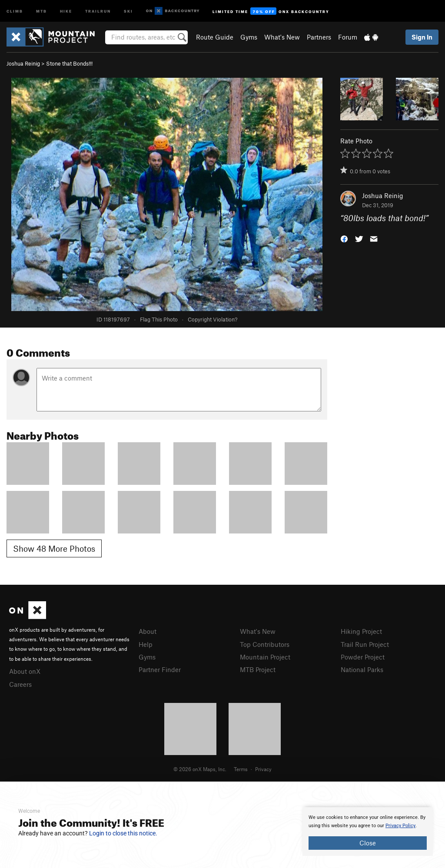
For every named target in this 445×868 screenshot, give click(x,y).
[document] (368, 832)
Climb (15, 11)
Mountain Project (265, 657)
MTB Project (258, 669)
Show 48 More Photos (54, 548)
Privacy (263, 769)
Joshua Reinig (23, 63)
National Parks (362, 669)
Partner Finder (160, 669)
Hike (66, 11)
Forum (348, 37)
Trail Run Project (365, 644)
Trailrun (98, 11)
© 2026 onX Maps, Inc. (200, 769)
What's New (282, 37)
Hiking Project (361, 631)
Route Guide (215, 37)
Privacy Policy (400, 826)
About (148, 631)
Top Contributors (265, 644)
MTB (42, 11)
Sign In (422, 37)
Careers (20, 684)
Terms (241, 769)
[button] (344, 238)
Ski (128, 11)
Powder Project (363, 657)
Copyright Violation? (213, 319)
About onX (25, 671)
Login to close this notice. (123, 833)
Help (146, 644)
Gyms (249, 37)
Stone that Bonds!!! (69, 63)
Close (368, 843)
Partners (319, 37)
